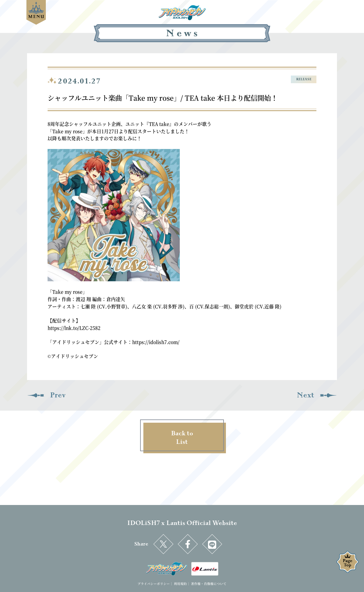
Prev (58, 395)
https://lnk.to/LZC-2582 (74, 328)
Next (305, 395)
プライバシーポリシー (154, 584)
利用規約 (180, 584)
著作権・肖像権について (209, 584)
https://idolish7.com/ (156, 342)
